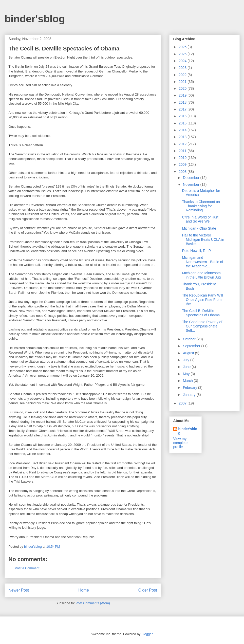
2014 (183, 130)
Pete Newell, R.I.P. (197, 251)
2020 (183, 88)
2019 (183, 95)
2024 (183, 61)
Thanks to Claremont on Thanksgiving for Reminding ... (201, 206)
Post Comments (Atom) (93, 603)
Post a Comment (27, 568)
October (190, 339)
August (189, 353)
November (192, 185)
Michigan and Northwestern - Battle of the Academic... (202, 262)
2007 (183, 403)
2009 (183, 164)
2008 (183, 172)
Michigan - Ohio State (199, 228)
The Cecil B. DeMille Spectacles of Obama (201, 313)
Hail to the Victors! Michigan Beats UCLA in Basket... (203, 240)
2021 (183, 82)
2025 (183, 54)
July (187, 360)
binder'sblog (35, 19)
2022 (183, 75)
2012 (183, 144)
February (191, 388)
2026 (183, 47)
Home (84, 590)
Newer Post (19, 590)
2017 (183, 109)
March (188, 381)
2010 (183, 158)
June (187, 367)
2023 (183, 68)
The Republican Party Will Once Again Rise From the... (202, 300)
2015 (183, 123)
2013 (183, 137)
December (192, 178)
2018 (183, 102)
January (190, 395)
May (187, 374)
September (192, 346)
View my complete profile (181, 443)
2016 (183, 116)
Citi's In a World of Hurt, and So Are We (201, 219)
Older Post (148, 590)
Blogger (147, 634)
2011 (183, 151)
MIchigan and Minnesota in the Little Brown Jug (201, 275)
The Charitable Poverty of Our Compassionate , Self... (202, 326)
